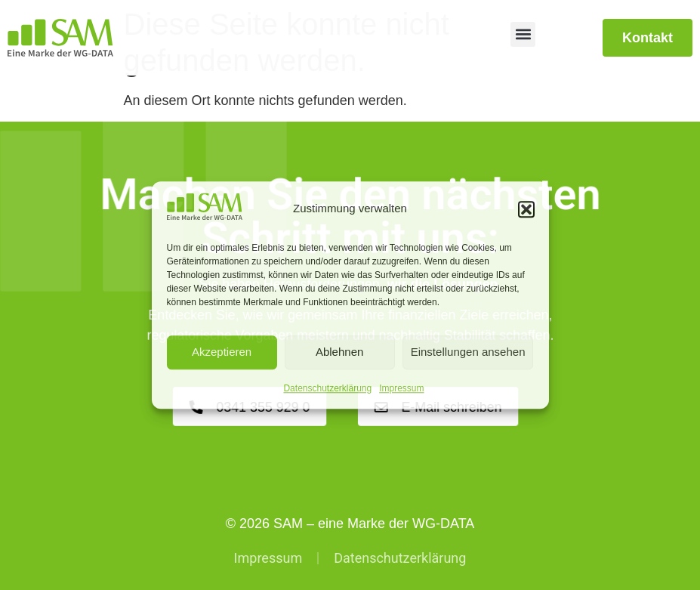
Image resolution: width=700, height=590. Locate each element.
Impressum (401, 388)
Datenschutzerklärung (327, 388)
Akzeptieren (222, 352)
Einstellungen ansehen (468, 352)
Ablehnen (339, 352)
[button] (526, 209)
